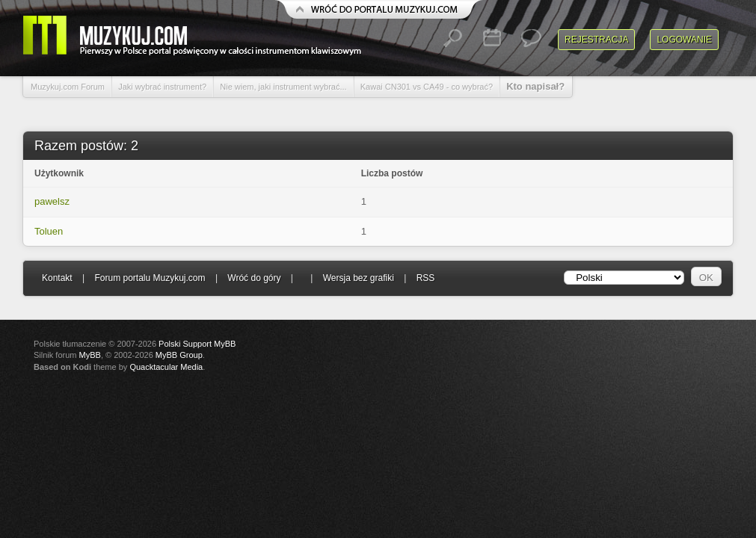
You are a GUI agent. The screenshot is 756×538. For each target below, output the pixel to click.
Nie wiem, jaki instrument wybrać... (283, 87)
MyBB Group (179, 355)
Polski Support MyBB (197, 344)
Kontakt (57, 278)
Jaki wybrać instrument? (162, 87)
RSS (426, 278)
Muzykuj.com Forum (68, 87)
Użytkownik (59, 173)
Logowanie (684, 40)
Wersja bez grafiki (359, 278)
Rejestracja (596, 40)
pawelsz (52, 201)
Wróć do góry (254, 278)
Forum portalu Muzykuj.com (150, 278)
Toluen (49, 231)
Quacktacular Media (166, 367)
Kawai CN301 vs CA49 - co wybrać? (427, 87)
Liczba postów (392, 173)
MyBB (90, 355)
